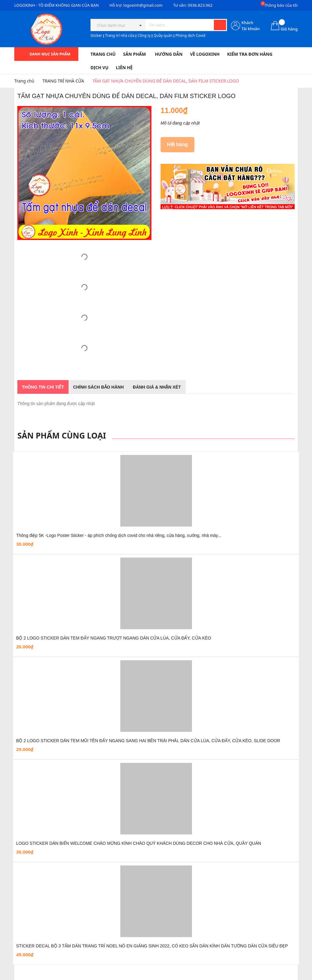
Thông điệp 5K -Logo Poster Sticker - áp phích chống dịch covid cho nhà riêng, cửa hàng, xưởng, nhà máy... (119, 535)
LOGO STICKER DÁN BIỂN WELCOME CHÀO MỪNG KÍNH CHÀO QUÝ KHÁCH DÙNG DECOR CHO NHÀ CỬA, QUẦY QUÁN (139, 843)
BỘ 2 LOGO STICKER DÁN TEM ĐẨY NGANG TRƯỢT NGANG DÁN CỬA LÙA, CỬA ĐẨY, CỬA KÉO (114, 638)
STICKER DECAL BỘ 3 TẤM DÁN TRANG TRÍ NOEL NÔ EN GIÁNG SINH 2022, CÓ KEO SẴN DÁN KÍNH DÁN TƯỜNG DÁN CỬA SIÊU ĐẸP (152, 946)
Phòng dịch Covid (190, 35)
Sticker (96, 35)
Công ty (144, 35)
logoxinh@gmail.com (143, 5)
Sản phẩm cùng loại (62, 435)
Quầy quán (163, 35)
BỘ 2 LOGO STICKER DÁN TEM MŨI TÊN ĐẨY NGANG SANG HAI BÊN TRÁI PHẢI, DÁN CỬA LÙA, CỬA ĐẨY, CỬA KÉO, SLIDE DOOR (148, 741)
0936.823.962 (200, 5)
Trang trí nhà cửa (120, 35)
